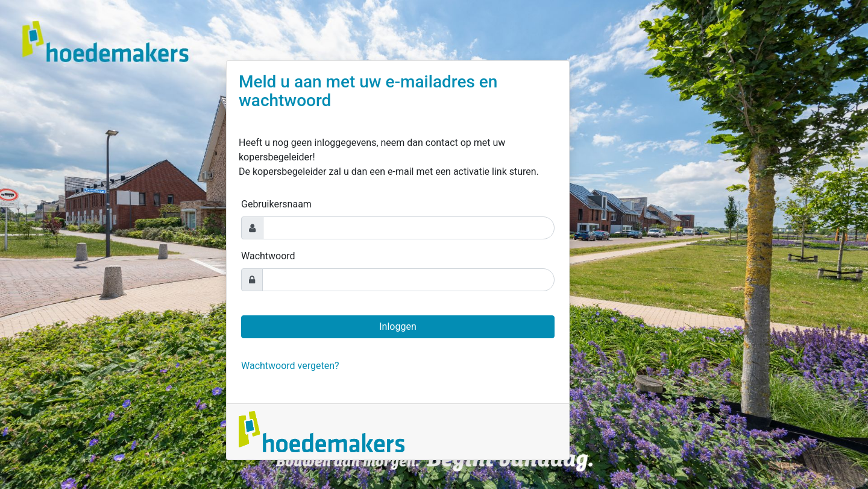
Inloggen (398, 327)
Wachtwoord (268, 256)
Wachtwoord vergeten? (290, 366)
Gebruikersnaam (276, 204)
